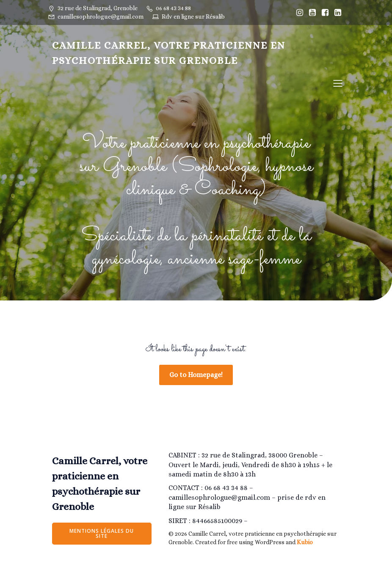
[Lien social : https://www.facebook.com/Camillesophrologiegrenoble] (325, 13)
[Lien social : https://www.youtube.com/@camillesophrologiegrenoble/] (312, 13)
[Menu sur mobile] (338, 83)
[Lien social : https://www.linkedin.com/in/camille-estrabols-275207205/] (338, 13)
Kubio (305, 542)
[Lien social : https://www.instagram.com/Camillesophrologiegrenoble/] (300, 13)
